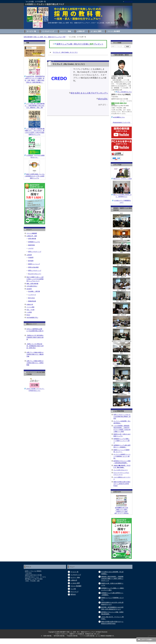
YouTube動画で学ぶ (32, 317)
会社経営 (29, 289)
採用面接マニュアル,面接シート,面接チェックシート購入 (121, 441)
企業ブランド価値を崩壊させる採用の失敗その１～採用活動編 (35, 363)
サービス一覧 (31, 31)
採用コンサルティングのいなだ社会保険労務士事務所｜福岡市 (122, 417)
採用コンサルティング (35, 252)
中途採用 (31, 257)
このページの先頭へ (147, 640)
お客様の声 (81, 31)
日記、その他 (30, 310)
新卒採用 (31, 261)
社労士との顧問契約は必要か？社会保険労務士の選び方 (35, 330)
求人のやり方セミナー (35, 274)
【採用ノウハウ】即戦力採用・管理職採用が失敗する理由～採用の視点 (35, 346)
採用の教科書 (32, 239)
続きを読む (103, 99)
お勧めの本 (30, 304)
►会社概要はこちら (119, 117)
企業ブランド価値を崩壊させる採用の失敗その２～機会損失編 (35, 354)
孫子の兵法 (31, 298)
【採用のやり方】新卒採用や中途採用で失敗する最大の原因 (35, 337)
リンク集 (73, 589)
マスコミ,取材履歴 (114, 31)
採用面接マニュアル (34, 242)
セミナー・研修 (66, 31)
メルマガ (31, 248)
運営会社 (73, 594)
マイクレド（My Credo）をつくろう (65, 52)
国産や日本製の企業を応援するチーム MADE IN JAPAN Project (122, 484)
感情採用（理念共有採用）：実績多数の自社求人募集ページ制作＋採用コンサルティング (112, 579)
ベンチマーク (32, 295)
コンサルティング (48, 31)
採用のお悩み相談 (33, 267)
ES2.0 (28, 315)
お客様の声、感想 (32, 236)
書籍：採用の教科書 (32, 284)
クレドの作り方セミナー (121, 470)
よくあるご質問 (96, 31)
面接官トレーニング (34, 264)
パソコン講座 (30, 307)
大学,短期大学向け (32, 286)
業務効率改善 (32, 301)
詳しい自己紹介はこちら (125, 92)
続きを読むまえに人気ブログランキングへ (89, 93)
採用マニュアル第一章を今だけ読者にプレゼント (80, 44)
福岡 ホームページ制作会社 (122, 513)
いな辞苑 (29, 312)
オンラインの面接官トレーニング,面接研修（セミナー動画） (122, 456)
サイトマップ (74, 592)
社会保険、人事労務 (34, 291)
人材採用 (29, 255)
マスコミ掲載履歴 (32, 233)
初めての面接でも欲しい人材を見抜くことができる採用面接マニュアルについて (35, 279)
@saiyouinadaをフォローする (121, 122)
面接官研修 (31, 245)
